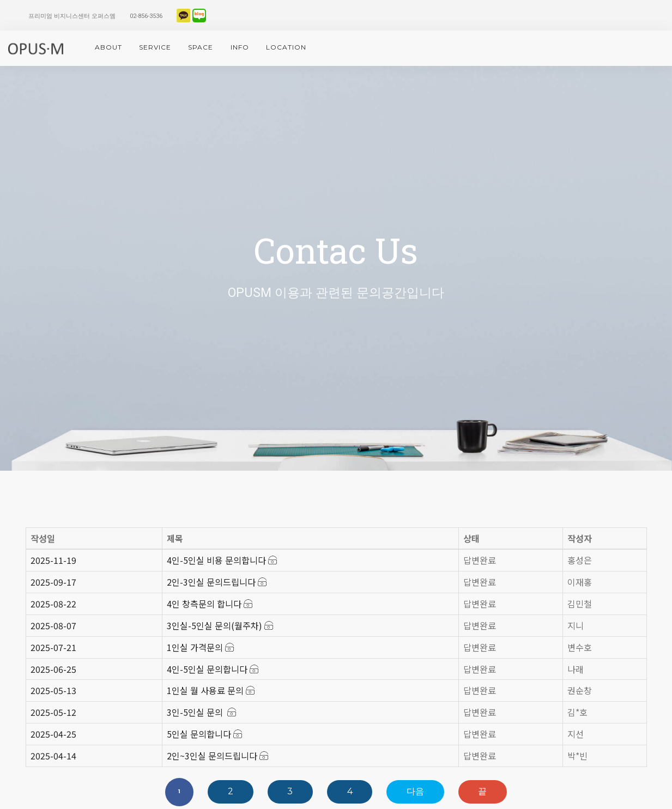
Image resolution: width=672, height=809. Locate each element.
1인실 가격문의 (200, 647)
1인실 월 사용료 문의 (211, 690)
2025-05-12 (53, 712)
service (155, 47)
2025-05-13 (53, 690)
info (240, 47)
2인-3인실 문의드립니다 (217, 582)
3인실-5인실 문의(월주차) (220, 625)
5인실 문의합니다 (204, 734)
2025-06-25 (53, 669)
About (108, 47)
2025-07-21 (53, 647)
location (286, 47)
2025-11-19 (53, 560)
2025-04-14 (53, 756)
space (201, 47)
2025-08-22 (53, 604)
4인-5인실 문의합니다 (213, 669)
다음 (415, 791)
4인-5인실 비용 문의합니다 (222, 560)
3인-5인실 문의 (201, 712)
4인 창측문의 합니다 (210, 604)
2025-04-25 (53, 734)
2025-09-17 (53, 582)
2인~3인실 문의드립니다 (217, 756)
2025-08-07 (53, 625)
